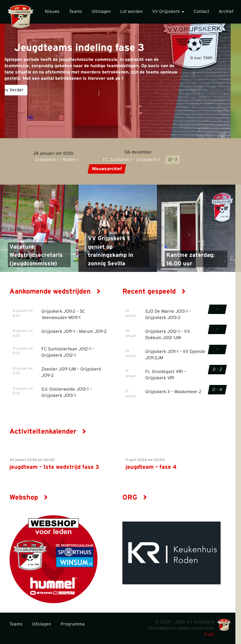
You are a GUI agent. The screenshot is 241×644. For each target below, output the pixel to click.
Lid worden (131, 12)
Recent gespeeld (154, 291)
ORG (135, 497)
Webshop (29, 497)
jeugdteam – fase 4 (151, 467)
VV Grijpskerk (168, 12)
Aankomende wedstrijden (55, 291)
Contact (201, 12)
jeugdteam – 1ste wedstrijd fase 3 (54, 467)
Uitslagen (101, 12)
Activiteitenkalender (48, 431)
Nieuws (52, 12)
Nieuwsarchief (107, 169)
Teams (76, 12)
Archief (226, 12)
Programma (73, 624)
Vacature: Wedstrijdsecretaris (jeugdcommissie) (36, 255)
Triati (209, 635)
